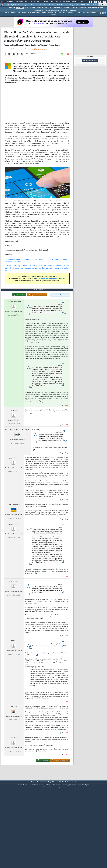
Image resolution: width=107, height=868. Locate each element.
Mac (51, 8)
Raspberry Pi (58, 8)
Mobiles (95, 5)
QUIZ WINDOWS (68, 13)
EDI (67, 5)
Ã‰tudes (66, 2)
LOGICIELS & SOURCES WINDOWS (85, 13)
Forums (10, 2)
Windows (20, 8)
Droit (74, 2)
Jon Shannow (14, 539)
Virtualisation (39, 10)
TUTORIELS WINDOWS (55, 13)
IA (37, 5)
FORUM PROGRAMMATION (26, 13)
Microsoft (47, 5)
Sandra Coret (26, 60)
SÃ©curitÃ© (83, 8)
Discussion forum (90, 60)
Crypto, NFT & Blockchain (69, 10)
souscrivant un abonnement (47, 290)
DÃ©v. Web (60, 5)
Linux (26, 8)
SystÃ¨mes (103, 5)
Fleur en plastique (14, 335)
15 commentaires (40, 61)
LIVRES (53, 15)
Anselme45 (14, 492)
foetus (14, 675)
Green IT (74, 8)
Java (53, 5)
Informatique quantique (52, 10)
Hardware (40, 8)
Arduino (32, 8)
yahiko (14, 740)
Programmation (75, 5)
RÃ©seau (67, 8)
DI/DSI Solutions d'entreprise (20, 5)
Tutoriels (19, 2)
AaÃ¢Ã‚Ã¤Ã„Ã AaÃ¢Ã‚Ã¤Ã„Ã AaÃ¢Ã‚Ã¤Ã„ (22, 463)
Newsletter (48, 2)
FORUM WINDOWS (10, 13)
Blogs (33, 2)
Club (81, 2)
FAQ (27, 2)
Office (89, 5)
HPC (46, 8)
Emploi (58, 2)
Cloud (32, 5)
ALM (41, 5)
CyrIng (14, 444)
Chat (39, 2)
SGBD (83, 5)
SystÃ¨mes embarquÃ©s (95, 8)
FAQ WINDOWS (41, 13)
